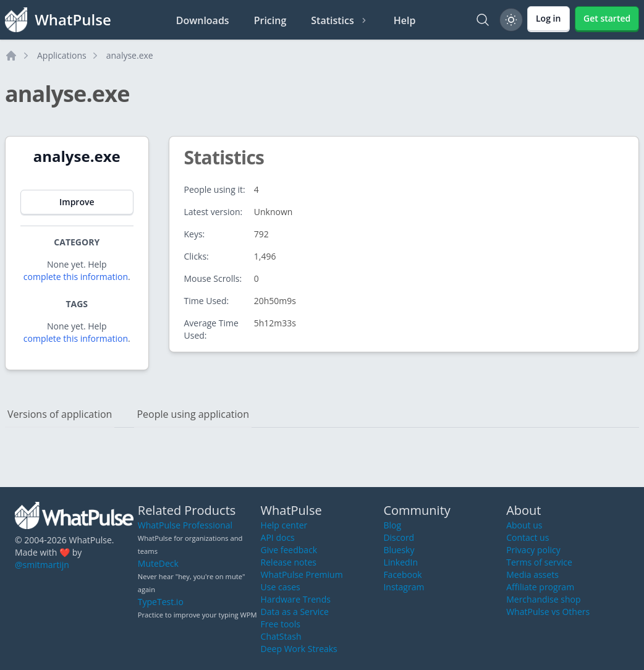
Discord (399, 537)
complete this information (76, 277)
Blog (392, 525)
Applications (62, 55)
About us (524, 525)
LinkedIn (400, 562)
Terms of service (539, 562)
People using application (193, 414)
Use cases (281, 587)
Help (405, 20)
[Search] (483, 20)
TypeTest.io (161, 602)
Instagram (404, 587)
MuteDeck (158, 563)
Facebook (402, 575)
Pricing (270, 20)
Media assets (532, 575)
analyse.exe (130, 55)
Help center (284, 525)
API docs (278, 537)
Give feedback (289, 550)
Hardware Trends (296, 599)
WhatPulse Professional (185, 525)
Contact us (527, 537)
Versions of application (60, 414)
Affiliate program (540, 587)
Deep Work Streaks (299, 649)
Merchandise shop (543, 599)
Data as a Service (295, 612)
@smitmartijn (42, 565)
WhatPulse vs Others (548, 612)
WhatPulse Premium (302, 575)
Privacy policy (533, 550)
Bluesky (399, 550)
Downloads (203, 20)
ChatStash (281, 636)
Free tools (281, 624)
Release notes (289, 562)
